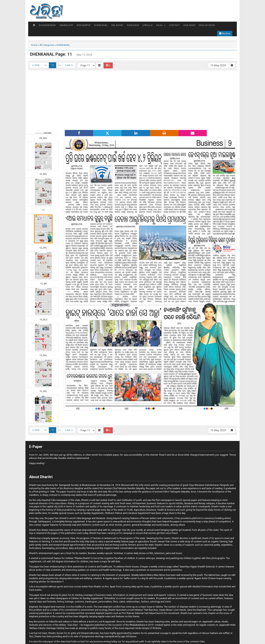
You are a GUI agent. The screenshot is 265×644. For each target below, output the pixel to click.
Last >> (69, 65)
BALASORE (117, 25)
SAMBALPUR (66, 25)
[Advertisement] (132, 100)
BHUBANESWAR (47, 25)
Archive (225, 33)
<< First (36, 65)
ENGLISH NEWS (207, 25)
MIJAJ (161, 25)
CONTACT (174, 25)
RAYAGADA (133, 25)
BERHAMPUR (84, 25)
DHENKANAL (101, 25)
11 (53, 65)
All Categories (47, 45)
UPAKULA (148, 25)
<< (45, 65)
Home (34, 45)
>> (60, 65)
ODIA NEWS (189, 25)
